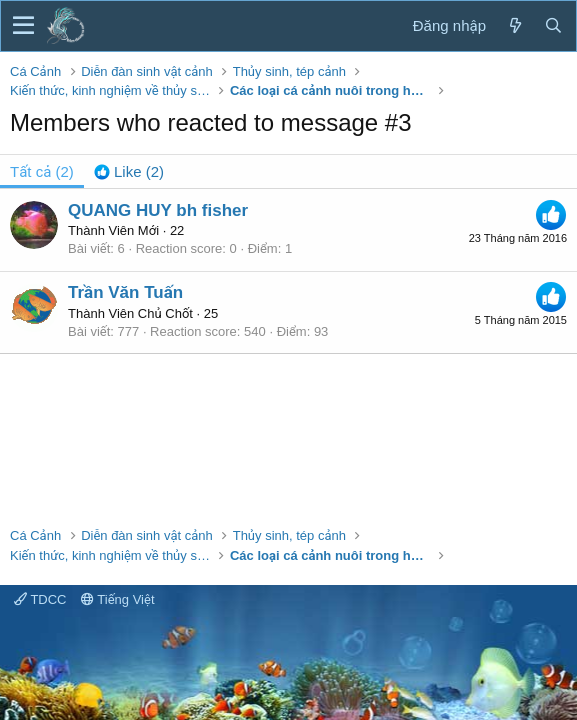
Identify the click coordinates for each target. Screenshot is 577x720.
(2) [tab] (42, 171)
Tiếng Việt (118, 599)
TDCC (40, 599)
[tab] (129, 171)
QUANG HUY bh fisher (158, 210)
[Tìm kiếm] (553, 25)
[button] (23, 26)
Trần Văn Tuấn (125, 292)
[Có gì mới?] (515, 25)
